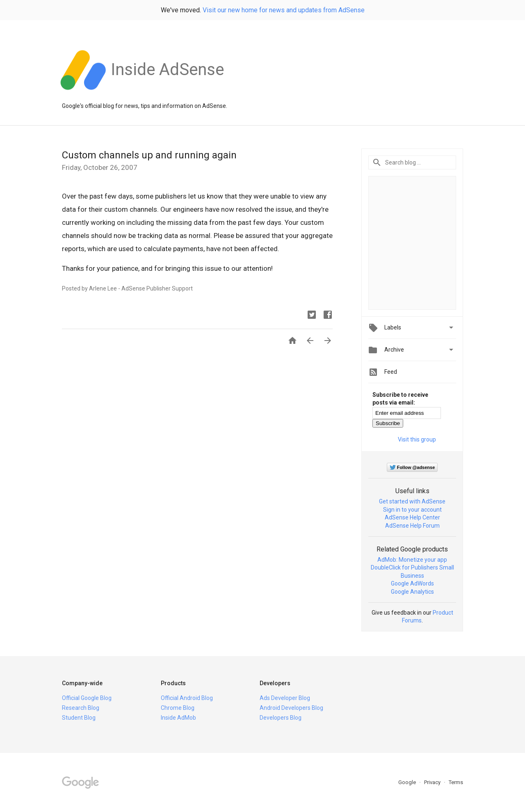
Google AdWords (412, 583)
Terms (456, 782)
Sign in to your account (412, 510)
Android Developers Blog (291, 708)
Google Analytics (412, 592)
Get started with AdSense (412, 501)
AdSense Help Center (412, 517)
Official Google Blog (87, 698)
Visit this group (417, 439)
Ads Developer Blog (285, 698)
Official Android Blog (187, 698)
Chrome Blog (178, 708)
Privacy (433, 782)
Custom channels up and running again (149, 155)
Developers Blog (281, 718)
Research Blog (81, 708)
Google (408, 782)
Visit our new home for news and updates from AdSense (284, 10)
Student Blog (79, 718)
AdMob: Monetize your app (412, 560)
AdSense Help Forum (412, 526)
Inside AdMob (178, 718)
